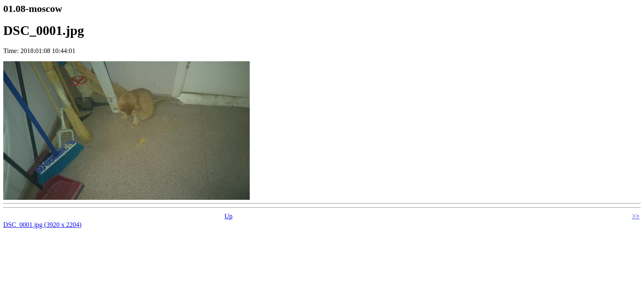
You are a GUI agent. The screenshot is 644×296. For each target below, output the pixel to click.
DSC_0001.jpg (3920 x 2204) (42, 225)
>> (636, 216)
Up (228, 216)
